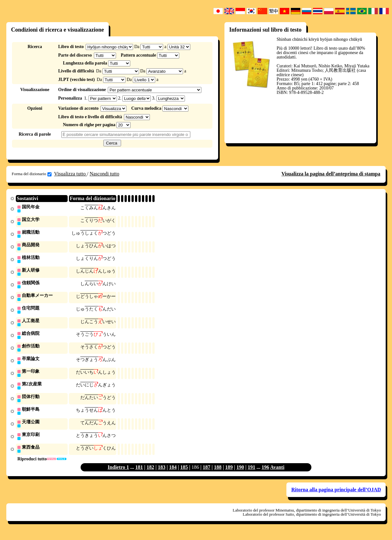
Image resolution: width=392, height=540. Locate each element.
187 (206, 473)
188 (218, 473)
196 (265, 473)
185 (184, 473)
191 (251, 473)
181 (139, 473)
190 (240, 473)
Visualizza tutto (70, 174)
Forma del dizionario (32, 174)
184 (173, 473)
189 (229, 473)
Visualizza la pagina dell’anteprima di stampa (331, 174)
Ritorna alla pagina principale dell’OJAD (336, 496)
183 (162, 473)
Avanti (277, 473)
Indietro (117, 473)
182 (150, 473)
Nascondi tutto (104, 174)
